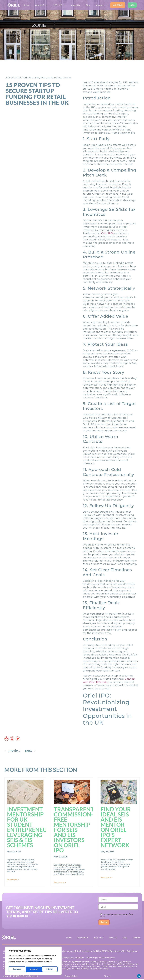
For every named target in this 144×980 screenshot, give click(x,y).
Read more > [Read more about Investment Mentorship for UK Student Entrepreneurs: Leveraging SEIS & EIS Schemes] (13, 880)
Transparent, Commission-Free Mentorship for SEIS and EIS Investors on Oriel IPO (74, 830)
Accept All (50, 969)
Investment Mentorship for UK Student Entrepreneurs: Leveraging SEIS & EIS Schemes (31, 828)
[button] (7, 739)
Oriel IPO (107, 234)
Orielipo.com (31, 78)
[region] (33, 961)
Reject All (34, 969)
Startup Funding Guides (56, 78)
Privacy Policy (71, 977)
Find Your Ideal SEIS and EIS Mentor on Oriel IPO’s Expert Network (116, 828)
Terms (107, 977)
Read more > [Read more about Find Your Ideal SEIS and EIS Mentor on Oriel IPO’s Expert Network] (106, 878)
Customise (17, 969)
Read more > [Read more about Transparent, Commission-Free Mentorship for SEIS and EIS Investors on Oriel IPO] (60, 883)
